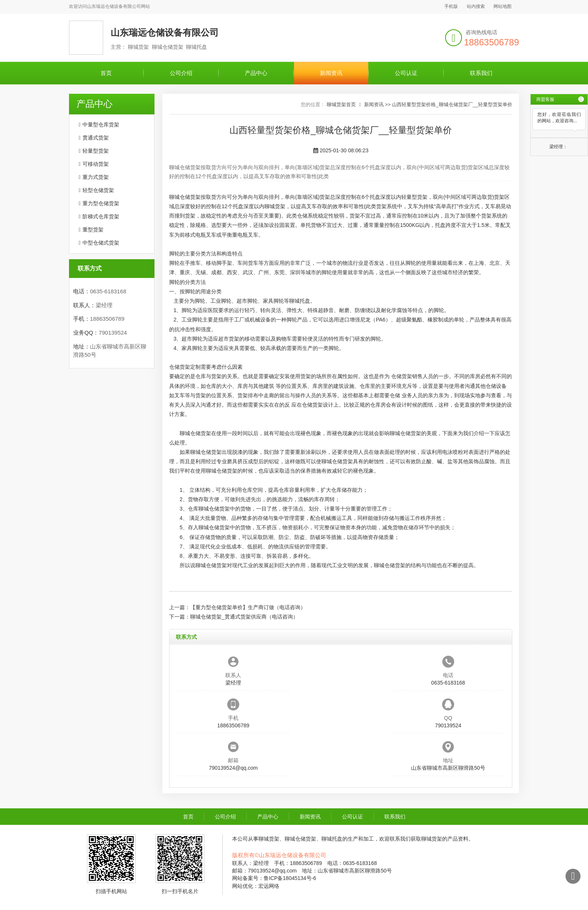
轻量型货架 (96, 151)
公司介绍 (181, 73)
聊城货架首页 (341, 104)
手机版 (451, 6)
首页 (106, 73)
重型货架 (93, 230)
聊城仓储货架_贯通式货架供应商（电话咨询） (244, 617)
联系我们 (481, 73)
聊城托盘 (300, 301)
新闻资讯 (331, 73)
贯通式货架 (96, 138)
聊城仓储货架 (185, 197)
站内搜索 (476, 6)
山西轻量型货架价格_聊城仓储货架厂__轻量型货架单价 (452, 104)
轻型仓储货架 (98, 190)
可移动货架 (96, 164)
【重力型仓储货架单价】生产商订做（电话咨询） (248, 607)
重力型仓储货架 (101, 203)
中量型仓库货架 (101, 125)
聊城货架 (275, 206)
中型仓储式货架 (101, 243)
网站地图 (502, 6)
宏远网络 (269, 886)
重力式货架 (96, 177)
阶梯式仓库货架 (101, 216)
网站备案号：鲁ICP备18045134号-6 (274, 878)
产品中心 (256, 73)
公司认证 (406, 73)
